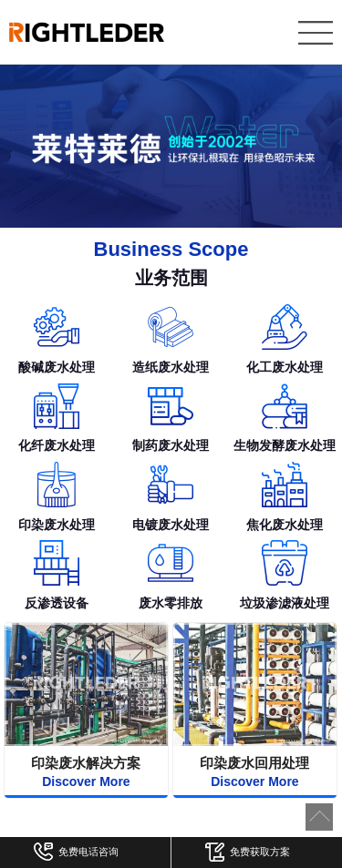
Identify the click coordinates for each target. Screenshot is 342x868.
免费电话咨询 (76, 855)
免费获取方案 (248, 855)
